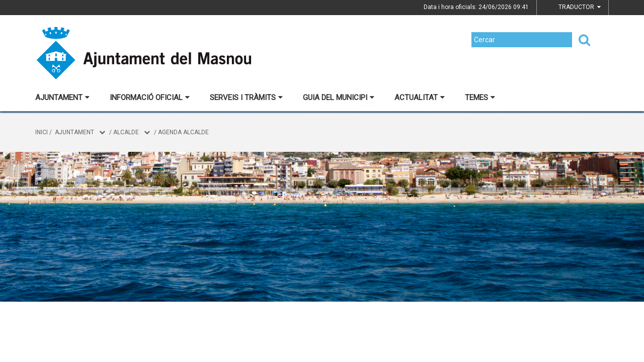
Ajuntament (62, 98)
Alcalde (126, 132)
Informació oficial (150, 98)
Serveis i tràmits (246, 98)
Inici (42, 132)
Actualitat (420, 98)
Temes (480, 98)
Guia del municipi (339, 98)
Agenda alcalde (183, 132)
